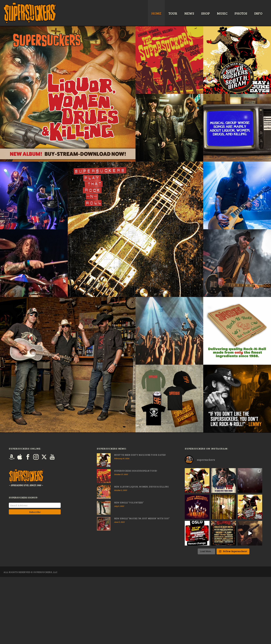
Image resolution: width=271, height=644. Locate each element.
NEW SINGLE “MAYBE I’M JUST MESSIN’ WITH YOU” (142, 518)
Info (258, 13)
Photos (241, 13)
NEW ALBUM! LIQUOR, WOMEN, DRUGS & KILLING (141, 487)
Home (156, 13)
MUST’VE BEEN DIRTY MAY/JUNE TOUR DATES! (140, 455)
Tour (173, 13)
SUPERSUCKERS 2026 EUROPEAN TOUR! (135, 471)
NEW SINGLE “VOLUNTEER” (129, 503)
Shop (205, 13)
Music (222, 13)
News (189, 13)
